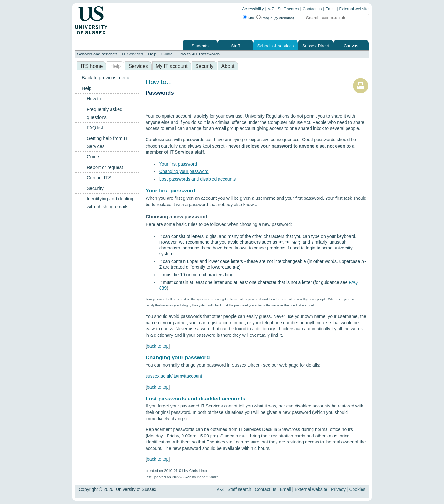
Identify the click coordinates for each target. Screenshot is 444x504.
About (228, 66)
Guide (167, 54)
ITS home (92, 66)
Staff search (288, 9)
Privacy (338, 489)
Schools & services (276, 46)
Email (331, 9)
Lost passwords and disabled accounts (197, 179)
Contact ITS (99, 178)
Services (138, 66)
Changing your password (184, 171)
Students (200, 46)
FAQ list (95, 128)
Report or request (105, 167)
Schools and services (97, 54)
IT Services (132, 54)
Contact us (312, 9)
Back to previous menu (106, 78)
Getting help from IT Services (107, 142)
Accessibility (253, 9)
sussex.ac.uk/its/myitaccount (174, 376)
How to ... (97, 99)
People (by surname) (278, 18)
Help (152, 54)
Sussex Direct (316, 46)
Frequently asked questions (104, 113)
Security (204, 66)
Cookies (357, 489)
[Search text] (332, 18)
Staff (235, 46)
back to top (158, 346)
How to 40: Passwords (199, 54)
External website (354, 9)
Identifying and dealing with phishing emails (110, 203)
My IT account (172, 66)
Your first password (178, 164)
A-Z (271, 9)
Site (251, 18)
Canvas (351, 46)
